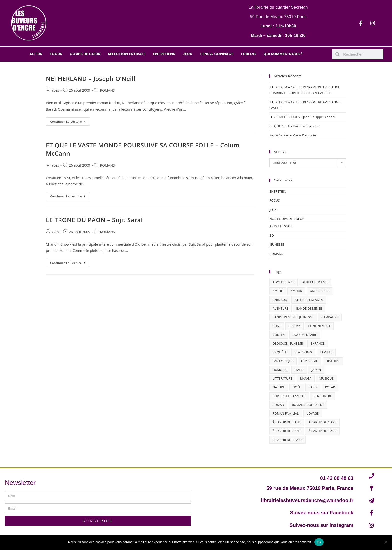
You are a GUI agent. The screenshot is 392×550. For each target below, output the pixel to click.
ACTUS (36, 54)
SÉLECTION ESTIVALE (127, 54)
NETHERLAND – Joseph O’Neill (91, 78)
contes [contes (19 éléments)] (279, 335)
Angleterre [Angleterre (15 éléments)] (320, 291)
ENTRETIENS (164, 54)
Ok (319, 542)
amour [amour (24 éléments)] (296, 291)
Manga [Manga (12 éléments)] (306, 378)
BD (272, 235)
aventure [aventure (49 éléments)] (281, 308)
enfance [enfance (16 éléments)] (318, 343)
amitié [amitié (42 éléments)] (278, 291)
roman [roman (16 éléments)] (278, 405)
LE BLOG (248, 54)
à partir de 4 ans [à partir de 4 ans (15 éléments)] (322, 422)
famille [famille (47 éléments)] (326, 352)
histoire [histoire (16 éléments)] (333, 361)
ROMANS (107, 90)
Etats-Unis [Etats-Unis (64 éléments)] (303, 352)
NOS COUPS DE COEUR (287, 219)
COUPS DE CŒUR (85, 54)
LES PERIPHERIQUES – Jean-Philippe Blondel (302, 117)
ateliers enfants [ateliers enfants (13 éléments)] (309, 300)
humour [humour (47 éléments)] (280, 370)
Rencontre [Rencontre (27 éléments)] (323, 396)
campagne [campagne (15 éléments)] (330, 317)
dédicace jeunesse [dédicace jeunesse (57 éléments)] (288, 343)
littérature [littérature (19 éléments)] (282, 378)
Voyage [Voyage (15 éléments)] (313, 414)
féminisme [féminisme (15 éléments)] (310, 361)
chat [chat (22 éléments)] (277, 326)
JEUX (187, 54)
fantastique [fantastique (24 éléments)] (283, 361)
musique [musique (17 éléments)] (327, 378)
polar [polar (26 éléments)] (330, 387)
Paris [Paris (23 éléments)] (313, 387)
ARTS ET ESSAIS (281, 226)
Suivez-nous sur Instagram (321, 525)
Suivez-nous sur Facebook (322, 513)
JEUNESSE (277, 244)
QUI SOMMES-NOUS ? (283, 54)
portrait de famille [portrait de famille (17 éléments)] (289, 396)
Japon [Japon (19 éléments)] (316, 370)
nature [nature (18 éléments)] (279, 387)
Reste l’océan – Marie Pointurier (293, 135)
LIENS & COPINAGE (217, 54)
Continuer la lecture (70, 120)
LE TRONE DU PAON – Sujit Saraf (95, 220)
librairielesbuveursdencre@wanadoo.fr (307, 500)
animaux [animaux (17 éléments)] (280, 300)
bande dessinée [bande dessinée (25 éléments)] (309, 308)
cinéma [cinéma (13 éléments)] (295, 326)
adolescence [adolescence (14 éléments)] (284, 282)
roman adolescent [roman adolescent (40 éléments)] (308, 405)
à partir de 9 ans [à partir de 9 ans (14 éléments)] (322, 431)
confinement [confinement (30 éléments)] (319, 326)
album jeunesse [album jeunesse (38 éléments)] (315, 282)
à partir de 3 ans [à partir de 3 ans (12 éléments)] (287, 422)
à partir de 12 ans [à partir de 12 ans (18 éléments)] (288, 440)
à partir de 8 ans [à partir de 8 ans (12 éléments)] (287, 431)
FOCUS (56, 54)
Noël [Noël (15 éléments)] (297, 387)
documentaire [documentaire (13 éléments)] (305, 335)
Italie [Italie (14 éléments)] (299, 370)
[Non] (386, 542)
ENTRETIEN (278, 191)
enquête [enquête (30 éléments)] (280, 352)
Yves (55, 90)
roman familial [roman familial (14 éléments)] (286, 414)
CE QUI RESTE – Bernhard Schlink (294, 126)
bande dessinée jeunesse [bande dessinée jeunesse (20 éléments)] (293, 317)
